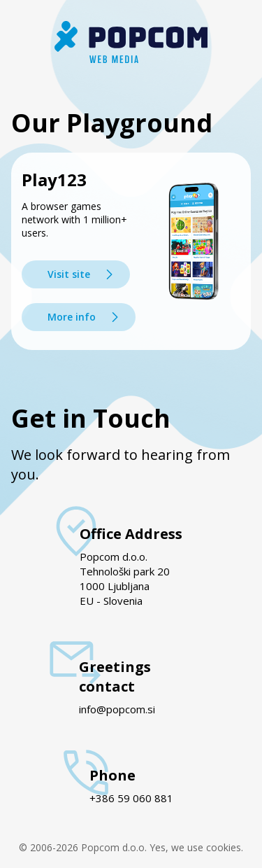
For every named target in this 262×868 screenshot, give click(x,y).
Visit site (69, 274)
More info (72, 317)
